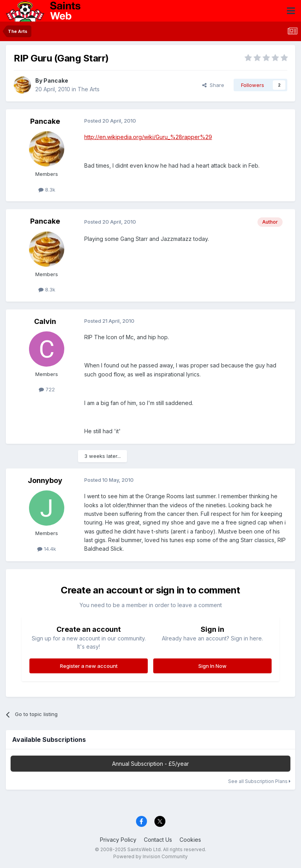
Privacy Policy (118, 840)
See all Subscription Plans (259, 781)
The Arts (89, 89)
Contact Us (158, 840)
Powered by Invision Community (150, 856)
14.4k (47, 549)
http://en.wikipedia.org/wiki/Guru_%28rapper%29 (148, 137)
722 (47, 389)
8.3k (47, 190)
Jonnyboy (45, 480)
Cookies (190, 840)
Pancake (56, 80)
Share (213, 85)
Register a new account (89, 666)
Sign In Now (212, 666)
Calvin (45, 321)
